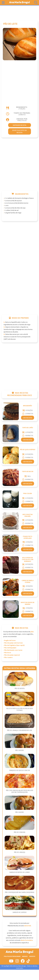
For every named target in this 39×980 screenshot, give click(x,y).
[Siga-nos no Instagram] (17, 962)
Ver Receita (28, 418)
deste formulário (27, 940)
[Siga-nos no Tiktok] (28, 962)
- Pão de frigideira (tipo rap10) (14, 645)
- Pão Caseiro (8, 657)
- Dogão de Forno (9, 641)
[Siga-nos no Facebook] (23, 962)
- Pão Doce (7, 653)
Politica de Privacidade (12, 956)
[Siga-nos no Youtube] (11, 962)
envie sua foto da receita (19, 131)
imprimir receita (20, 125)
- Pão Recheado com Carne (13, 650)
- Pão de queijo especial (11, 655)
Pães (32, 632)
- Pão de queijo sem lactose (13, 643)
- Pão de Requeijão (10, 648)
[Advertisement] (20, 12)
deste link (28, 926)
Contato (32, 956)
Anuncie (25, 956)
